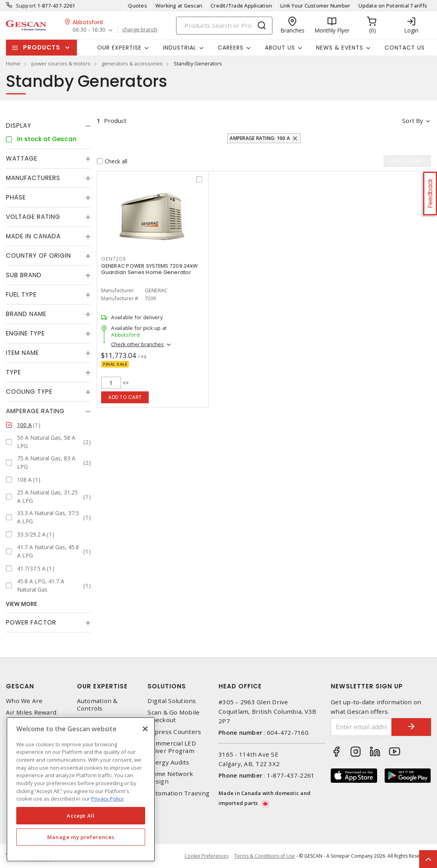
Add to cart (125, 397)
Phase (16, 197)
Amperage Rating (35, 411)
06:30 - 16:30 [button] (89, 30)
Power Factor (31, 622)
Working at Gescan (179, 6)
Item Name (22, 353)
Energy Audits (168, 762)
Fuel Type (21, 294)
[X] (145, 729)
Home (13, 63)
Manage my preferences (81, 837)
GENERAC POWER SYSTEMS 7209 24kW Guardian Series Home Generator (149, 269)
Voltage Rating (33, 217)
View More (22, 604)
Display (19, 126)
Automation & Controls (97, 705)
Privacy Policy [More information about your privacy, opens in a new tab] (107, 799)
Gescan (20, 686)
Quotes (138, 6)
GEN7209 (113, 259)
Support (26, 6)
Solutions (167, 686)
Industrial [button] (180, 48)
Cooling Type (29, 392)
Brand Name (26, 314)
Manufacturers (33, 178)
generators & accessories (132, 63)
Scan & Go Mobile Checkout (173, 716)
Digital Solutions (172, 701)
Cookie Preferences (206, 856)
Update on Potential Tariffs (393, 6)
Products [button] (42, 47)
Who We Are (24, 701)
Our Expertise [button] (119, 48)
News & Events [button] (340, 48)
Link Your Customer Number (315, 6)
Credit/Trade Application (241, 6)
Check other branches (137, 344)
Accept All (81, 816)
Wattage (22, 158)
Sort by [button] (413, 121)
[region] (81, 789)
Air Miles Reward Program (31, 716)
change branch (140, 30)
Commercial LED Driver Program (172, 747)
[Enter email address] (361, 727)
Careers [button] (231, 48)
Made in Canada (33, 236)
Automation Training (178, 793)
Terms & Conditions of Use (265, 856)
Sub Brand (24, 275)
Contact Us (405, 48)
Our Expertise (102, 686)
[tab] (48, 126)
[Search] (224, 26)
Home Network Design (170, 778)
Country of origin (38, 256)
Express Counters (174, 732)
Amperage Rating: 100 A (260, 138)
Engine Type (25, 333)
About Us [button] (280, 48)
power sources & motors (61, 63)
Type (13, 372)
